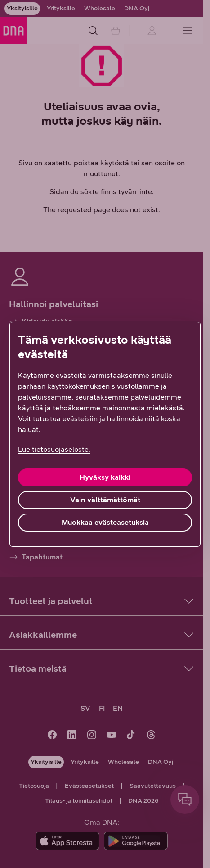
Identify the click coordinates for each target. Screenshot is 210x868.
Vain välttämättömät (105, 500)
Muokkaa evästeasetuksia (105, 522)
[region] (105, 434)
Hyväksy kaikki (105, 477)
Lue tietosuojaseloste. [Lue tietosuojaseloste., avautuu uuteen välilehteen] (54, 449)
